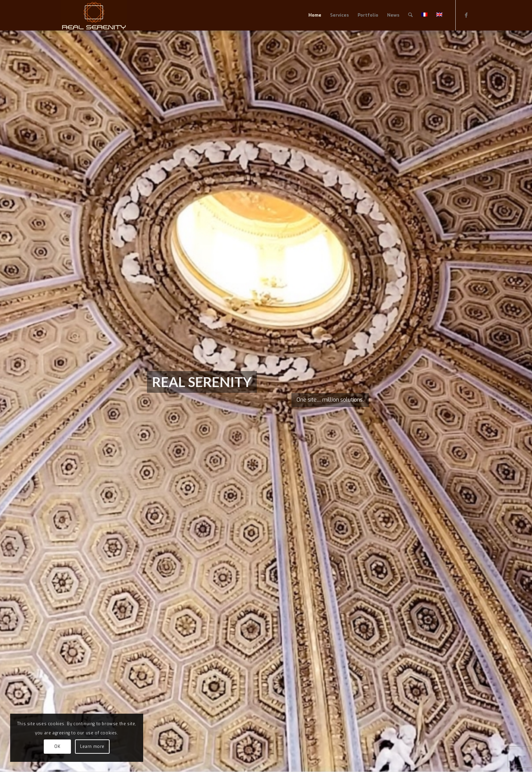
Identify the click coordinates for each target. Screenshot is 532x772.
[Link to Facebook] (466, 15)
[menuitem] (315, 15)
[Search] (410, 15)
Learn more (92, 747)
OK (57, 747)
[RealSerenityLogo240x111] (94, 15)
